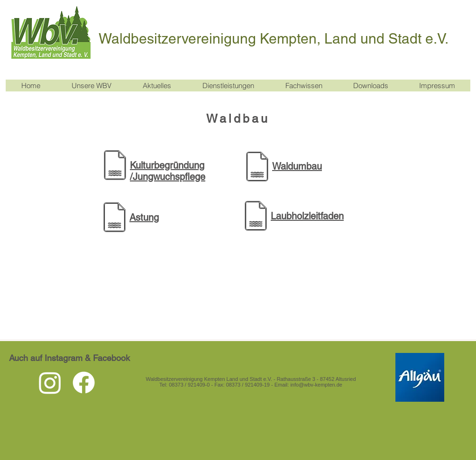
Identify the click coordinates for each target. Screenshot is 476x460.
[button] (156, 86)
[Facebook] (84, 383)
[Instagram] (50, 383)
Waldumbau (297, 166)
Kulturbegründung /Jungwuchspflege (168, 171)
